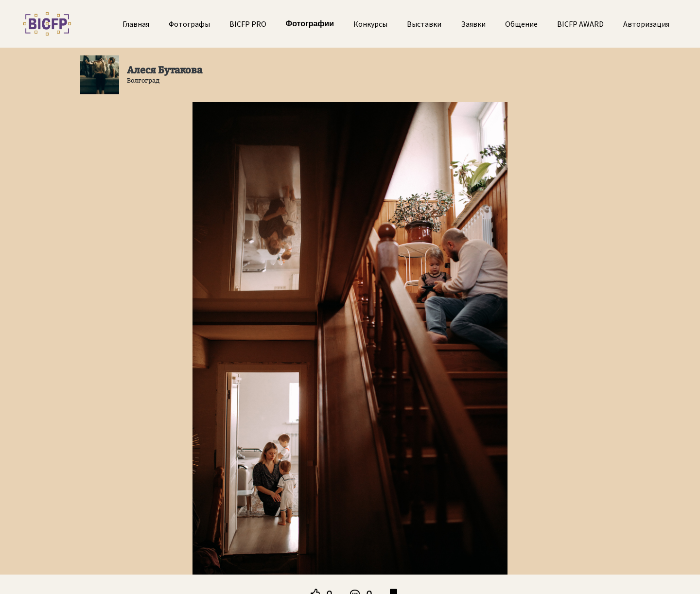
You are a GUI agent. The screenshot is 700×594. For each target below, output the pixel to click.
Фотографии (310, 24)
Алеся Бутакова (165, 70)
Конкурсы (370, 24)
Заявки (473, 24)
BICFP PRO (248, 24)
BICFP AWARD (580, 24)
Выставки (424, 24)
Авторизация (646, 24)
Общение (521, 24)
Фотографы (189, 24)
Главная (136, 24)
